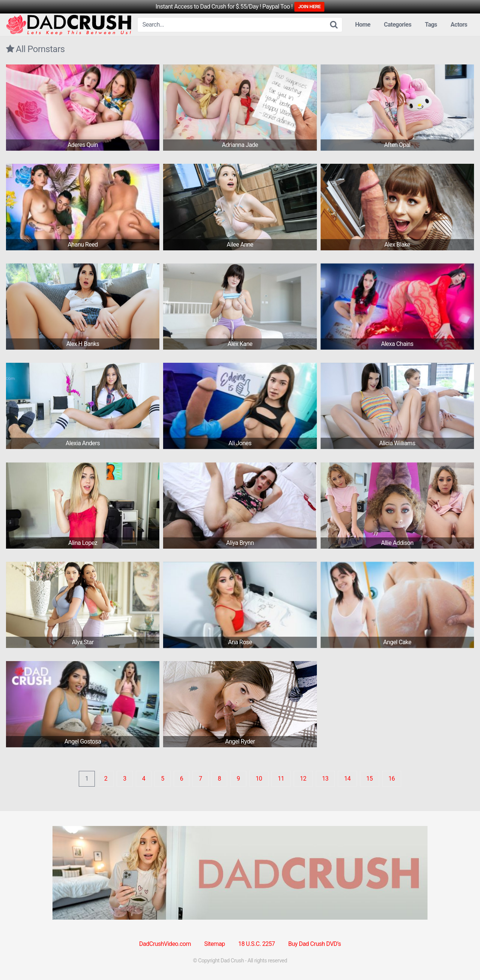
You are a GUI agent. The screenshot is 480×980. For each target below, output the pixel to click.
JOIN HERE (309, 7)
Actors (459, 25)
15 (370, 779)
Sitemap (214, 944)
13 (325, 779)
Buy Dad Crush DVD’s (315, 944)
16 (392, 779)
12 (303, 779)
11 (281, 779)
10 (259, 779)
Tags (431, 25)
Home (363, 25)
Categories (398, 25)
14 (347, 779)
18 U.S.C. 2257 (256, 944)
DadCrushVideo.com (165, 944)
